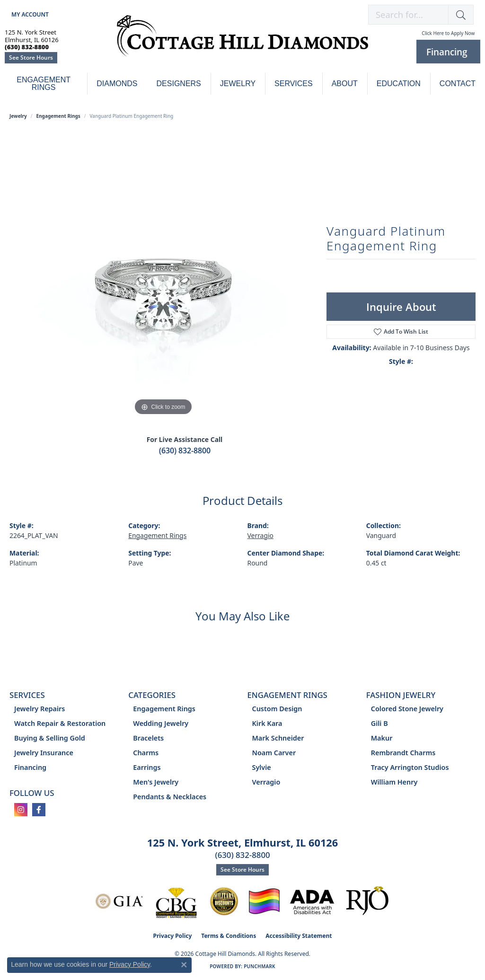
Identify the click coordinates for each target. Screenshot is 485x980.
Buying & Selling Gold (50, 738)
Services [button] (294, 84)
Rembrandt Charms (403, 753)
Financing (30, 767)
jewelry (18, 116)
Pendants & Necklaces (170, 797)
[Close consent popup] (184, 965)
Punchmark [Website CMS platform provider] (260, 966)
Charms (146, 753)
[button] (29, 14)
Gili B (379, 723)
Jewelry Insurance (44, 753)
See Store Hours (31, 57)
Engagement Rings (44, 84)
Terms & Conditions (229, 936)
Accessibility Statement (299, 936)
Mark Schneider (278, 738)
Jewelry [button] (238, 84)
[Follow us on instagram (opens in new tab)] (21, 810)
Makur (382, 738)
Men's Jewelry (156, 782)
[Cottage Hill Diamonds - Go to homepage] (242, 41)
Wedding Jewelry (161, 723)
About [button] (345, 84)
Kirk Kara (267, 723)
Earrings (147, 767)
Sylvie (262, 767)
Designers (179, 84)
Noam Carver (274, 753)
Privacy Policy (173, 936)
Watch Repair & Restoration (60, 723)
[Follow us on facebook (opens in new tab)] (39, 810)
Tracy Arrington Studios (410, 767)
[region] (163, 276)
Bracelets (148, 738)
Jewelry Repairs (40, 709)
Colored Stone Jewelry (407, 709)
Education (399, 84)
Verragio (260, 535)
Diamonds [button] (117, 84)
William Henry (394, 782)
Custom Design (277, 709)
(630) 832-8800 (185, 450)
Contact (458, 84)
